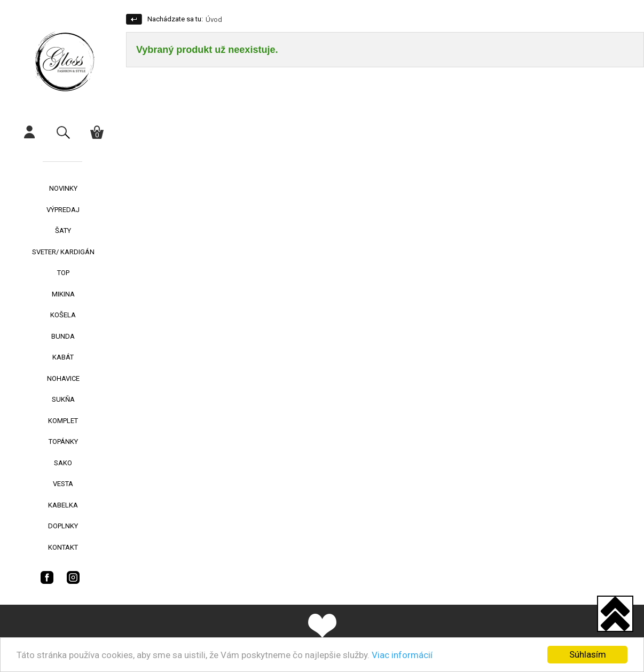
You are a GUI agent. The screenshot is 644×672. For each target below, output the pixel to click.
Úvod (214, 19)
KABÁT (63, 357)
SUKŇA (63, 399)
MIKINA (63, 294)
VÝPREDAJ (63, 210)
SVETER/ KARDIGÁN (63, 252)
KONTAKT (63, 547)
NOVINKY (63, 188)
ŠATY (63, 230)
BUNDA (63, 336)
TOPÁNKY (63, 442)
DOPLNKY (63, 526)
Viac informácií (402, 655)
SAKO (63, 463)
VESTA (63, 484)
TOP (63, 273)
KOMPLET (63, 421)
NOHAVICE (63, 378)
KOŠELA (63, 315)
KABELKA (63, 505)
